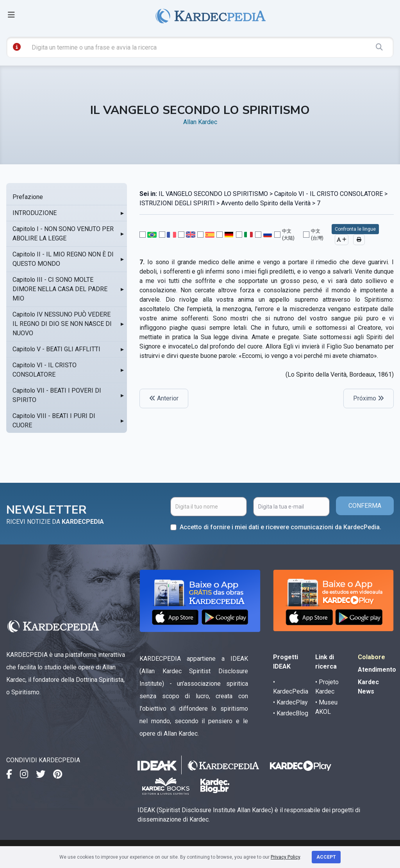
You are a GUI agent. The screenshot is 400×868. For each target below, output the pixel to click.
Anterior (164, 398)
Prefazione (28, 197)
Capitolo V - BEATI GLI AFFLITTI (56, 349)
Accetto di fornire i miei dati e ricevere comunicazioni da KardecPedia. (280, 527)
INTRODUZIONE (35, 213)
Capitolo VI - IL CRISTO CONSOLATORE (45, 370)
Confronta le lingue (355, 229)
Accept (326, 857)
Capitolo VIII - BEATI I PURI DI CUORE (54, 421)
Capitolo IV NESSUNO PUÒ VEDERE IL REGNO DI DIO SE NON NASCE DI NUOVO (62, 324)
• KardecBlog (291, 713)
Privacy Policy (285, 857)
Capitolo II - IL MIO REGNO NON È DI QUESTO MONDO (63, 259)
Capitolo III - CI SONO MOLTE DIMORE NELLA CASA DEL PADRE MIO (60, 289)
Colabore (371, 657)
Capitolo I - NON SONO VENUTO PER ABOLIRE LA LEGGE (63, 234)
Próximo (369, 398)
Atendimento (377, 670)
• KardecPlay (290, 702)
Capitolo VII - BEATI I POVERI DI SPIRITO (57, 395)
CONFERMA (365, 506)
